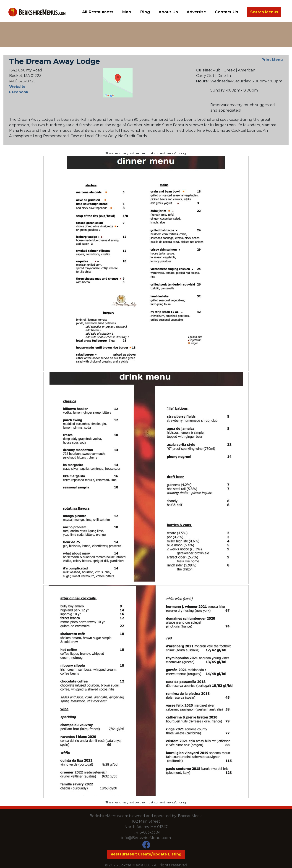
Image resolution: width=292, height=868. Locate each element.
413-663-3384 (148, 832)
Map (127, 12)
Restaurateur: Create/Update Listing (146, 854)
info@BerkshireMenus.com (146, 838)
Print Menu (272, 60)
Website (17, 87)
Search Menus (264, 12)
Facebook (19, 92)
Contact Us (227, 12)
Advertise (196, 12)
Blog (145, 12)
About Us (168, 12)
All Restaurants (98, 12)
